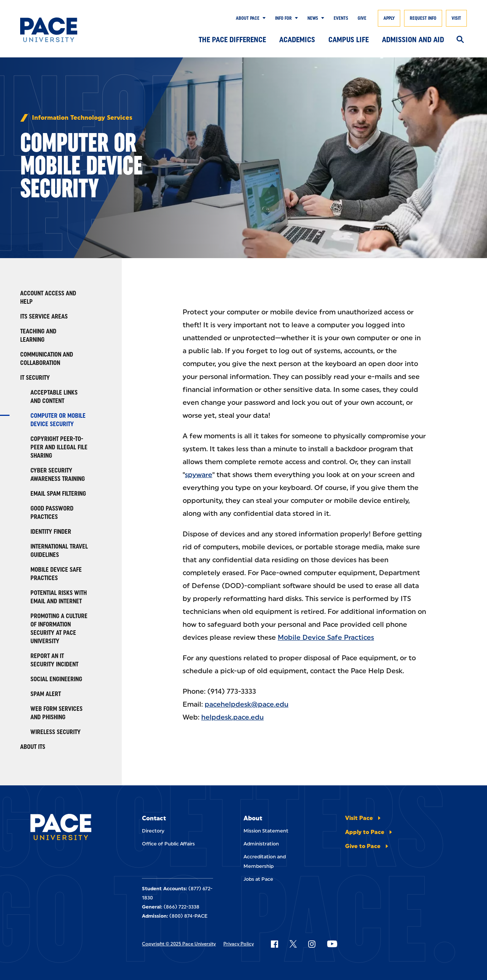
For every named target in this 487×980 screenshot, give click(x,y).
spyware (199, 475)
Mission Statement (266, 831)
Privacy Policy (239, 944)
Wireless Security (56, 732)
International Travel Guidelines (59, 551)
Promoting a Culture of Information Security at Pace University (59, 629)
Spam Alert (46, 694)
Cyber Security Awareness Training (58, 475)
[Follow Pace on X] (293, 944)
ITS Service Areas (44, 316)
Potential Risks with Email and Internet (59, 597)
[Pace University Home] (51, 30)
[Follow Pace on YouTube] (332, 944)
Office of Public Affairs (168, 844)
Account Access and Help (48, 297)
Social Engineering (56, 679)
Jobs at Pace (258, 879)
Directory (153, 831)
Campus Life (349, 40)
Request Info (423, 18)
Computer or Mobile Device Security (58, 420)
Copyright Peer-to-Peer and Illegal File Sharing (59, 447)
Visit (456, 18)
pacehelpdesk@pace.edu (247, 704)
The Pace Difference (232, 40)
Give (362, 18)
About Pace (248, 18)
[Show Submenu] (263, 18)
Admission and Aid (413, 40)
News (313, 18)
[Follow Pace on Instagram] (312, 944)
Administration (261, 844)
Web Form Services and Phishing (56, 713)
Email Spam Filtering (58, 494)
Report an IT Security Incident (54, 660)
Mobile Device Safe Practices (56, 574)
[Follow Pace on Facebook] (274, 944)
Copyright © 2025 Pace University (179, 944)
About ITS (33, 747)
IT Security (35, 378)
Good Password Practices (52, 513)
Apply (389, 18)
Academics (297, 40)
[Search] (460, 40)
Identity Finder (51, 532)
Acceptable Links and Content (54, 397)
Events (341, 18)
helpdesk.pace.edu (232, 717)
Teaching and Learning (38, 335)
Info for (283, 18)
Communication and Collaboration (47, 359)
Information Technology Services (82, 118)
